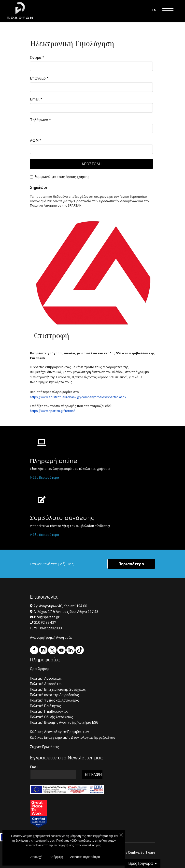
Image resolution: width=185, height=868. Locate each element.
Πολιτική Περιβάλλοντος (49, 711)
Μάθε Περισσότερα (45, 478)
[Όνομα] (91, 66)
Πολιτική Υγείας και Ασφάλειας (54, 700)
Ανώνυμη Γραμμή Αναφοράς (51, 638)
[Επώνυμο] (91, 87)
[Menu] (168, 10)
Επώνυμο (39, 78)
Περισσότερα (131, 564)
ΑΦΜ (36, 140)
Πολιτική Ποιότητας (45, 706)
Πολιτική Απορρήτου (46, 684)
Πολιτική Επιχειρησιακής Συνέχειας (58, 689)
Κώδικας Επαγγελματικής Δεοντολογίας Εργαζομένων (73, 737)
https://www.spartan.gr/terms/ (52, 411)
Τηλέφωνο (40, 120)
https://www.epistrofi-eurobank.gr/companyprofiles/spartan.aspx (78, 397)
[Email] (91, 108)
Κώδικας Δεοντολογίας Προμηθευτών (59, 732)
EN (154, 10)
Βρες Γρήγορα (141, 863)
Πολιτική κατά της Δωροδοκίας (54, 695)
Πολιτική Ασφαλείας (46, 678)
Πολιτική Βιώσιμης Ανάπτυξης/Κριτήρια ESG (64, 722)
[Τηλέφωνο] (91, 129)
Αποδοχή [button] (36, 858)
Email (36, 99)
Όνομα (37, 57)
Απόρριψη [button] (56, 858)
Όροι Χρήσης (40, 669)
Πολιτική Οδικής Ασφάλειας (51, 717)
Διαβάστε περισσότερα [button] (85, 858)
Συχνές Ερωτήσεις (44, 747)
